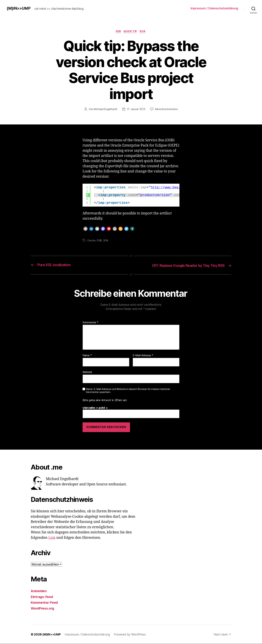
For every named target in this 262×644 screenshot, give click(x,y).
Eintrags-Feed (43, 597)
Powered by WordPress (132, 635)
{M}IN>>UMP (19, 8)
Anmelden (39, 591)
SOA (144, 32)
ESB (118, 32)
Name (87, 356)
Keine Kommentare (167, 109)
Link (52, 538)
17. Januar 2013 (136, 109)
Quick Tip (131, 32)
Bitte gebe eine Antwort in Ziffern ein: (105, 400)
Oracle (91, 241)
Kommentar (90, 323)
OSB (100, 241)
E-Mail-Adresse (143, 356)
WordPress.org (43, 608)
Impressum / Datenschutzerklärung (214, 8)
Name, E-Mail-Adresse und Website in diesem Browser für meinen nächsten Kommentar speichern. (128, 391)
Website (87, 372)
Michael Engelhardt (105, 109)
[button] (85, 229)
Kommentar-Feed (45, 603)
